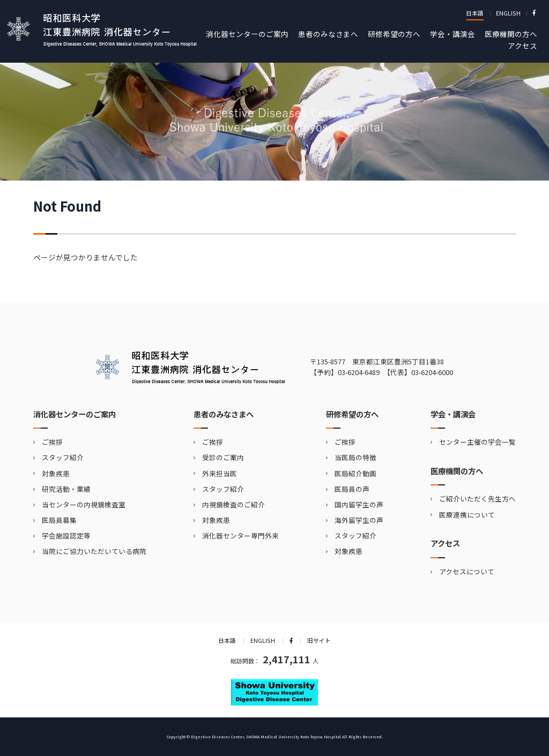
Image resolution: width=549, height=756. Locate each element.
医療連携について (467, 515)
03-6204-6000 (432, 372)
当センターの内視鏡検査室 (84, 504)
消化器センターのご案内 (247, 34)
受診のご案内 (223, 457)
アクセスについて (467, 571)
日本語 (475, 13)
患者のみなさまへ (328, 34)
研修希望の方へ (394, 34)
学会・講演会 (452, 34)
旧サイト (319, 640)
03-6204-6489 (359, 372)
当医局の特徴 (355, 457)
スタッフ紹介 (63, 457)
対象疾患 (56, 473)
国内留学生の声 (359, 504)
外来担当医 (220, 473)
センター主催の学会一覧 (477, 442)
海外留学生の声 (359, 520)
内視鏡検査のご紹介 (233, 504)
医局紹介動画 (355, 473)
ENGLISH (508, 13)
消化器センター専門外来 (240, 536)
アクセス (522, 46)
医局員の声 (352, 489)
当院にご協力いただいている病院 (94, 551)
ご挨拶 (52, 442)
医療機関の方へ (511, 34)
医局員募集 (59, 520)
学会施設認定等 (66, 536)
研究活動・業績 (66, 489)
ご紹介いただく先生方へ (477, 499)
